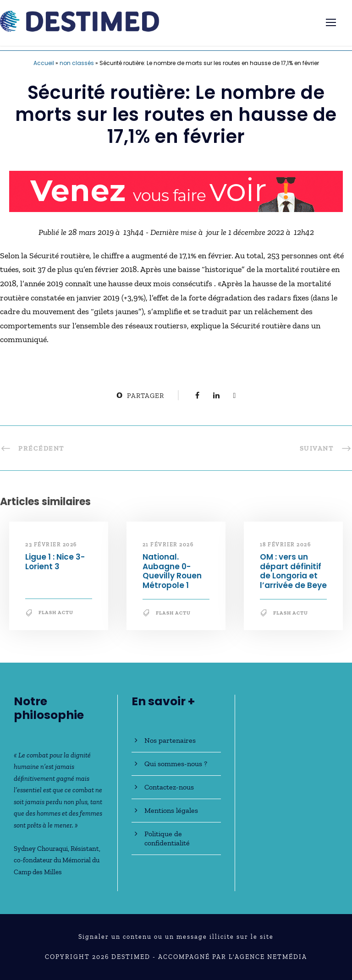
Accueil (44, 63)
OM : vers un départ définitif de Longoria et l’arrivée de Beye (293, 571)
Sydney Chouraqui (41, 849)
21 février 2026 (168, 544)
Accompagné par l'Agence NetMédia (233, 957)
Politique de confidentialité (167, 838)
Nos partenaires (170, 740)
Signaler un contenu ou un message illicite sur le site (176, 937)
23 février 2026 (51, 544)
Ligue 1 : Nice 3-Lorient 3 (55, 561)
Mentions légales (171, 810)
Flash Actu (56, 612)
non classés (77, 63)
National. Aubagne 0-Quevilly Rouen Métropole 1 (172, 571)
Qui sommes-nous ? (176, 764)
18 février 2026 (286, 544)
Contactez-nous (169, 787)
